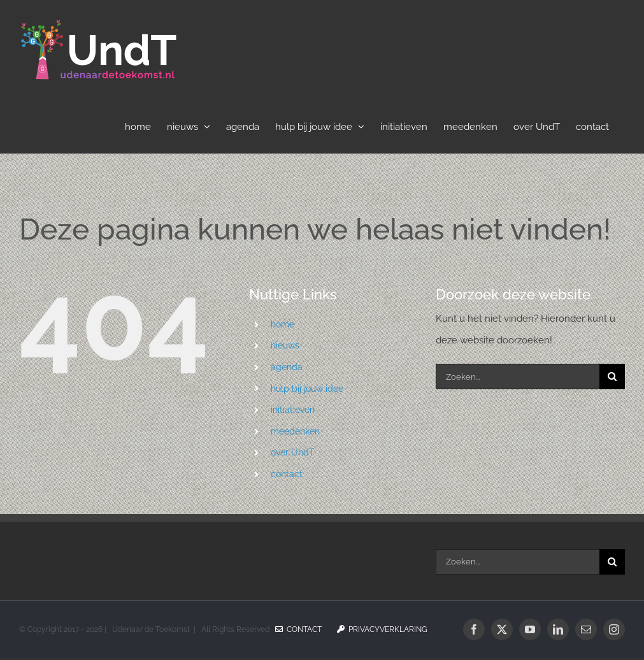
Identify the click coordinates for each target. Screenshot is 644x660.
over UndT (293, 452)
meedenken (295, 431)
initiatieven (293, 410)
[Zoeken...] (518, 377)
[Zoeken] (612, 377)
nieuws (285, 345)
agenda (287, 367)
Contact (298, 629)
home (283, 324)
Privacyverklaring (382, 629)
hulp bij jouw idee (307, 389)
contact (287, 474)
